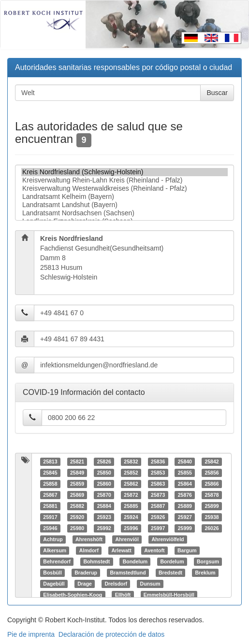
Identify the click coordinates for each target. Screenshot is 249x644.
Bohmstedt (96, 561)
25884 (104, 506)
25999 (185, 528)
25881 (50, 506)
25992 (104, 528)
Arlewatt (121, 550)
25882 (77, 506)
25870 (104, 495)
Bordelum (172, 561)
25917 (50, 517)
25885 (131, 506)
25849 (77, 473)
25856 (212, 473)
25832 (131, 462)
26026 (212, 528)
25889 (185, 506)
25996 (131, 528)
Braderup (86, 573)
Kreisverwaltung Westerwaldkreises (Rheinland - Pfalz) (124, 189)
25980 (77, 528)
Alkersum (55, 550)
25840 (185, 462)
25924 (131, 517)
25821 (77, 462)
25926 (158, 517)
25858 (50, 484)
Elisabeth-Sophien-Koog (73, 595)
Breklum (205, 573)
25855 (185, 473)
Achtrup (53, 539)
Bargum (187, 550)
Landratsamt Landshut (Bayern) (124, 205)
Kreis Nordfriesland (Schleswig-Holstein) (124, 172)
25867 (50, 495)
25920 (77, 517)
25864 (185, 484)
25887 (158, 506)
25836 (158, 462)
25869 (77, 495)
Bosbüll (52, 573)
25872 (131, 495)
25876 (185, 495)
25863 (158, 484)
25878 (212, 495)
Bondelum (135, 561)
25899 (212, 506)
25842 (212, 462)
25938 (212, 517)
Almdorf (89, 550)
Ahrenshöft (89, 539)
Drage (85, 584)
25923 (104, 517)
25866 (212, 484)
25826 (104, 462)
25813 (50, 462)
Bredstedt (170, 573)
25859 (77, 484)
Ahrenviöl (127, 539)
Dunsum (150, 584)
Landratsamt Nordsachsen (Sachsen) (124, 213)
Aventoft (154, 550)
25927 (185, 517)
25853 (158, 473)
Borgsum (208, 561)
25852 (131, 473)
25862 (131, 484)
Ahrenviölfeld (168, 539)
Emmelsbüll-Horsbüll (169, 595)
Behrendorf (57, 561)
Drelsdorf (116, 584)
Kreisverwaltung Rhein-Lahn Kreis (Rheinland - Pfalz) (124, 180)
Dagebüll (54, 584)
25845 (50, 473)
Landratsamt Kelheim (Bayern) (124, 197)
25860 (104, 484)
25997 (158, 528)
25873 (158, 495)
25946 (50, 528)
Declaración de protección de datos (111, 634)
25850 (104, 473)
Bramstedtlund (128, 573)
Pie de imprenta (31, 634)
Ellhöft (123, 595)
